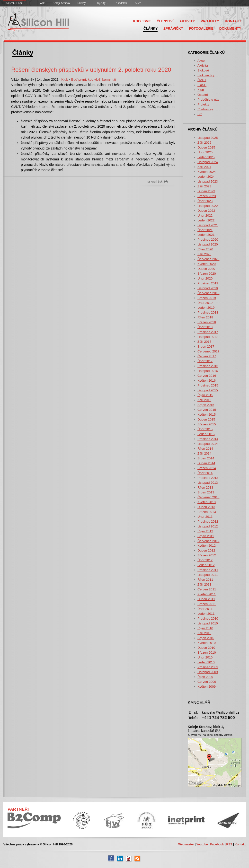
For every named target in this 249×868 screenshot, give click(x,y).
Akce (139, 3)
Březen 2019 (207, 298)
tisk (160, 182)
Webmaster (186, 844)
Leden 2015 (206, 434)
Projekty (102, 3)
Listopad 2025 (208, 138)
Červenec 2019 (208, 293)
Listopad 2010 (208, 623)
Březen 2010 (207, 653)
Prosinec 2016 (208, 366)
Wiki (43, 3)
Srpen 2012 (206, 536)
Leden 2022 (206, 220)
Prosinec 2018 (208, 312)
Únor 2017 (205, 361)
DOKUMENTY (230, 28)
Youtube (202, 844)
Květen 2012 (207, 546)
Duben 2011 (206, 599)
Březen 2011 (207, 604)
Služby (83, 3)
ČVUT (202, 80)
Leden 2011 (206, 614)
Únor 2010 (205, 657)
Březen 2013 (207, 512)
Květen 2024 (207, 172)
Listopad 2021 (208, 225)
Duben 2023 (206, 191)
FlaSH (202, 85)
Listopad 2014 (208, 444)
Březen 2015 (207, 424)
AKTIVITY (187, 21)
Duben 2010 (206, 648)
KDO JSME (142, 21)
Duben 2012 (206, 550)
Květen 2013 (207, 502)
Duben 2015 (206, 419)
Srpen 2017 (206, 346)
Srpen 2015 (206, 405)
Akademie (121, 3)
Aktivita (203, 66)
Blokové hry (206, 75)
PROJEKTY (210, 21)
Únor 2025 (205, 152)
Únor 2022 (205, 215)
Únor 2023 (205, 201)
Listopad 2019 (208, 288)
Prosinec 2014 (208, 439)
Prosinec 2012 (208, 522)
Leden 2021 (206, 235)
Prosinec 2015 (208, 385)
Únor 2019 (205, 303)
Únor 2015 (205, 429)
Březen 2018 (207, 322)
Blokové (203, 70)
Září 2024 (204, 167)
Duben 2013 (206, 507)
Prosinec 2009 (208, 667)
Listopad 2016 (208, 371)
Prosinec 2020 (208, 240)
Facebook (217, 844)
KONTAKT (233, 21)
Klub (201, 90)
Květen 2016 (207, 381)
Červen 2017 (207, 356)
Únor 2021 (205, 230)
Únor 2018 (205, 327)
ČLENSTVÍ (165, 21)
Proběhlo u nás (208, 100)
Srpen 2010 (206, 638)
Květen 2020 (207, 264)
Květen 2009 (207, 687)
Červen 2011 (207, 589)
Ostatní (203, 95)
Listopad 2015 (208, 390)
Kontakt (240, 844)
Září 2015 (204, 400)
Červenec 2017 (208, 351)
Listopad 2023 (208, 181)
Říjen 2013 (205, 487)
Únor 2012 (205, 560)
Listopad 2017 (208, 337)
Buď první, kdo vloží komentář (94, 79)
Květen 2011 (207, 594)
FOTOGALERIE (201, 28)
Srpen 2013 (206, 492)
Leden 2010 (206, 662)
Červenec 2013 (208, 497)
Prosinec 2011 (208, 570)
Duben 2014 (206, 463)
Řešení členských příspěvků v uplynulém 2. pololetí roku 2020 (91, 70)
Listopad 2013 (208, 483)
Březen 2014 (207, 468)
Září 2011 (204, 584)
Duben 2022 (206, 211)
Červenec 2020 (208, 259)
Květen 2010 (207, 643)
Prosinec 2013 (208, 478)
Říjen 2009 (205, 677)
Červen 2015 (207, 410)
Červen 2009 (207, 682)
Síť (200, 114)
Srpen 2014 (206, 458)
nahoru (151, 182)
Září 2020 (204, 254)
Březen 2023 (207, 196)
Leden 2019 (206, 308)
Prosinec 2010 (208, 618)
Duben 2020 (206, 269)
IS (31, 3)
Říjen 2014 (205, 449)
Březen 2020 (207, 274)
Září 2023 (204, 186)
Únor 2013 (205, 517)
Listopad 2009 (208, 672)
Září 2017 (204, 342)
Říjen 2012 (205, 531)
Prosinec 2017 (208, 332)
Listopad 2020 (208, 244)
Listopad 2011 (208, 575)
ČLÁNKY (151, 28)
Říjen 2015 (205, 395)
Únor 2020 (205, 278)
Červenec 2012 (208, 541)
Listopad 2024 (208, 162)
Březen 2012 (207, 555)
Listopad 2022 (208, 206)
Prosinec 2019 (208, 283)
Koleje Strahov (62, 3)
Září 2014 (204, 453)
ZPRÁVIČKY (173, 28)
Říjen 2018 (205, 317)
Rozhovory (205, 109)
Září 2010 (204, 633)
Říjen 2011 (205, 580)
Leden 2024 (206, 177)
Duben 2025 (206, 147)
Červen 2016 (207, 376)
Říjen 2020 (205, 249)
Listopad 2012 (208, 526)
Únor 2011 (205, 609)
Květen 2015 (207, 415)
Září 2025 (204, 143)
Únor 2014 (205, 473)
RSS (229, 844)
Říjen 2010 (205, 628)
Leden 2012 (206, 565)
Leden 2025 (206, 157)
